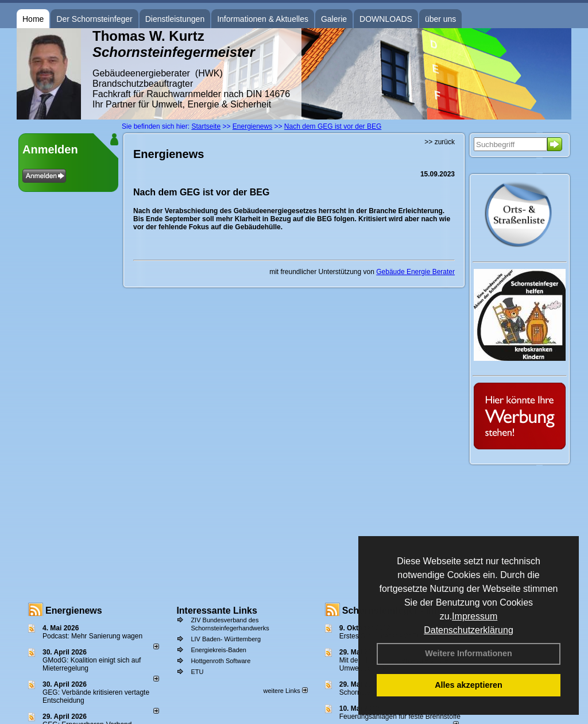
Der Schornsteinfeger (94, 19)
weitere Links (285, 691)
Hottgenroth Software (220, 661)
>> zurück (440, 142)
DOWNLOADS (386, 19)
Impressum (475, 616)
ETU (197, 672)
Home (33, 19)
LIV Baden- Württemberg (226, 639)
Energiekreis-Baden (218, 650)
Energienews (74, 611)
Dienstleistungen (175, 19)
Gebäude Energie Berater (415, 272)
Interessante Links (217, 611)
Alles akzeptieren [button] (469, 685)
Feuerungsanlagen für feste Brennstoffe (400, 717)
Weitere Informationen (469, 653)
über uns (440, 19)
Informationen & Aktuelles (263, 19)
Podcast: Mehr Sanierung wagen (92, 636)
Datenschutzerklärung (469, 630)
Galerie (334, 19)
